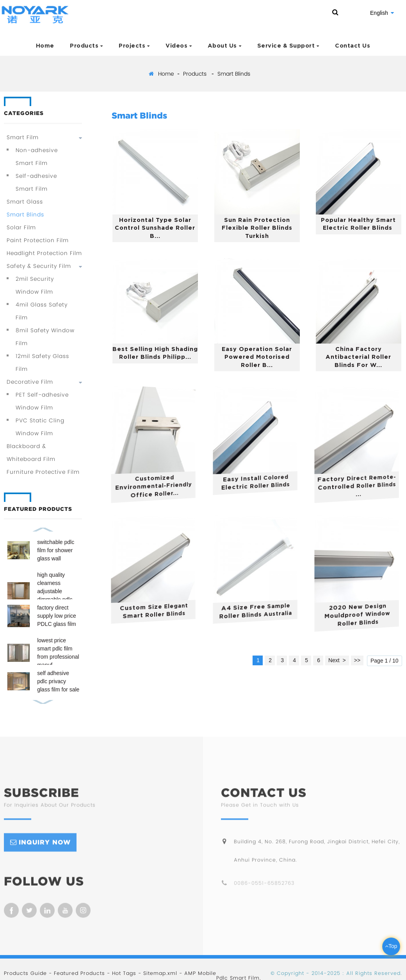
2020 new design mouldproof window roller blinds (360, 615)
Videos (179, 46)
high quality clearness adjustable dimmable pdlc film (55, 591)
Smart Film (23, 137)
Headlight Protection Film (44, 253)
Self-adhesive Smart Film (36, 182)
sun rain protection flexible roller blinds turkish (258, 228)
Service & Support (288, 46)
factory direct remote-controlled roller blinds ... (361, 485)
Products (86, 46)
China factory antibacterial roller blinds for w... (359, 357)
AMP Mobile (200, 973)
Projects (134, 46)
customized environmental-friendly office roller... (158, 487)
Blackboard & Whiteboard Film (31, 453)
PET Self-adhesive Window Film (42, 401)
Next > (337, 660)
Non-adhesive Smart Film (37, 157)
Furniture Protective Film (43, 472)
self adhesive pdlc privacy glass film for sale (58, 681)
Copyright (289, 973)
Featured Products (79, 973)
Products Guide (25, 973)
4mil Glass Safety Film (42, 311)
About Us (225, 46)
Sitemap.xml (160, 973)
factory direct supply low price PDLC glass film (57, 616)
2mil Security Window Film (35, 285)
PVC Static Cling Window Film (40, 427)
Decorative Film (30, 382)
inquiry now (45, 849)
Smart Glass (25, 202)
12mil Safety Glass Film (42, 362)
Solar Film (21, 227)
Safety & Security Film (39, 266)
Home (45, 46)
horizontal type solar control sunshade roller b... (156, 228)
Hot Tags (124, 973)
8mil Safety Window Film (45, 337)
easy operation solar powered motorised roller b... (257, 357)
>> (357, 660)
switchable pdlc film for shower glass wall (56, 550)
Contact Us (353, 46)
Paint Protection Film (38, 240)
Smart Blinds (234, 74)
